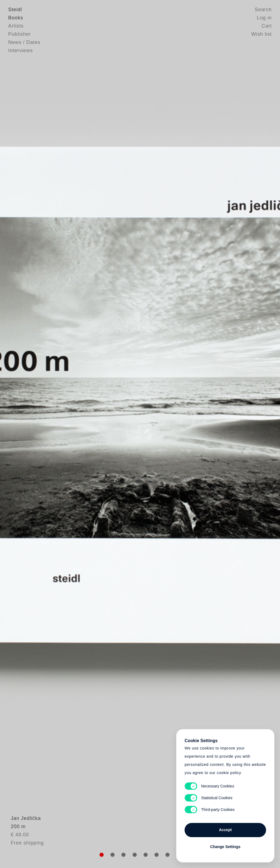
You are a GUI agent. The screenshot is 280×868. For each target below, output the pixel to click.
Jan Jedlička (23, 831)
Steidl (15, 10)
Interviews (21, 51)
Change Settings (225, 847)
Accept (225, 830)
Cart (267, 26)
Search (263, 10)
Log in (264, 18)
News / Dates (24, 42)
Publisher (20, 34)
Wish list (262, 34)
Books (16, 18)
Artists (16, 26)
